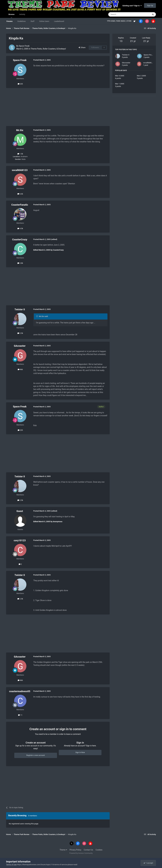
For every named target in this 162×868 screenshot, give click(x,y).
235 (20, 84)
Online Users (44, 21)
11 (20, 715)
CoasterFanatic (20, 205)
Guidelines (22, 21)
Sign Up (150, 5)
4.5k (20, 228)
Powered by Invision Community (81, 853)
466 (20, 369)
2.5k (20, 333)
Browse (11, 16)
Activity (22, 14)
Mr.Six (20, 130)
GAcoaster (20, 346)
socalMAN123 (20, 170)
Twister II (20, 309)
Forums (10, 21)
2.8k (20, 263)
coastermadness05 (20, 691)
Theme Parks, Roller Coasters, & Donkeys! (48, 49)
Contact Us (88, 850)
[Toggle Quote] (37, 316)
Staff (33, 21)
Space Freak (24, 46)
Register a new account (36, 755)
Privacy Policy (75, 850)
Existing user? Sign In (132, 6)
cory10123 (20, 540)
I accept (148, 863)
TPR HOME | (112, 21)
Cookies (99, 850)
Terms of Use (11, 865)
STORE (129, 21)
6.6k (20, 194)
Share (82, 47)
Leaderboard (59, 21)
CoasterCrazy (20, 239)
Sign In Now (80, 752)
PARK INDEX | (121, 21)
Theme (63, 850)
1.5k (20, 154)
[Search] (123, 14)
